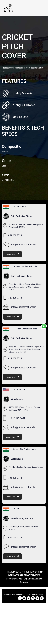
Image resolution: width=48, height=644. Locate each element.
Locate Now (12, 254)
